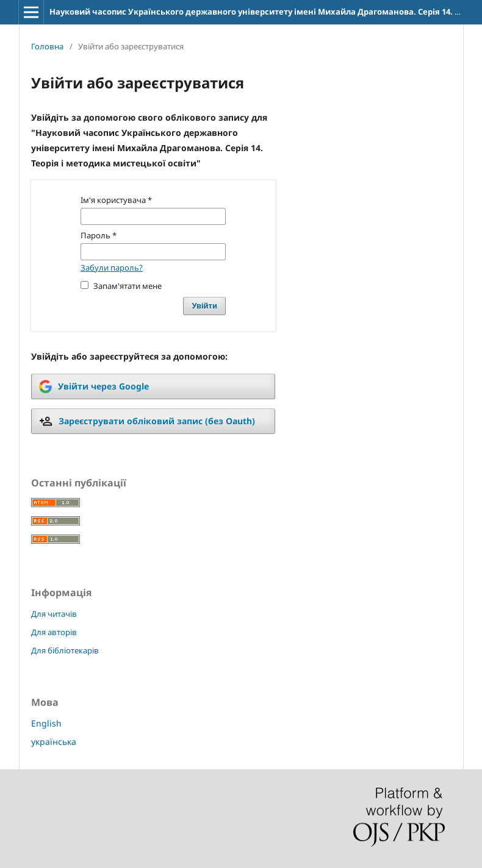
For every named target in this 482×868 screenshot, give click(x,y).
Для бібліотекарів (65, 650)
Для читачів (54, 614)
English (46, 723)
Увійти (204, 306)
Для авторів (54, 632)
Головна (47, 46)
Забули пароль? (112, 268)
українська (54, 742)
